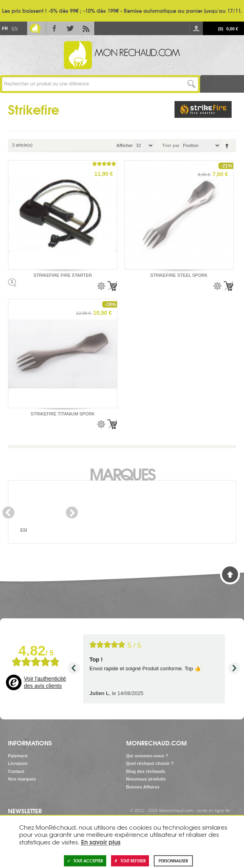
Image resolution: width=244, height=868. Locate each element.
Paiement (18, 756)
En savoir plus (101, 842)
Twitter (70, 28)
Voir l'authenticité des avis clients (45, 682)
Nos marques (22, 779)
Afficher (125, 145)
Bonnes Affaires (143, 787)
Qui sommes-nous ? (147, 756)
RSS (86, 28)
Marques (122, 473)
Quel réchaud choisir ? (150, 763)
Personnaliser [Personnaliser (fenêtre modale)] (173, 861)
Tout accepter (85, 861)
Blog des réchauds (146, 771)
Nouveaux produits (146, 779)
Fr (5, 28)
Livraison (18, 763)
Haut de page (230, 574)
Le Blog (35, 28)
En (14, 28)
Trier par (171, 145)
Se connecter (196, 28)
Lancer (191, 84)
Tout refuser (130, 861)
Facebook (54, 28)
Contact (16, 771)
